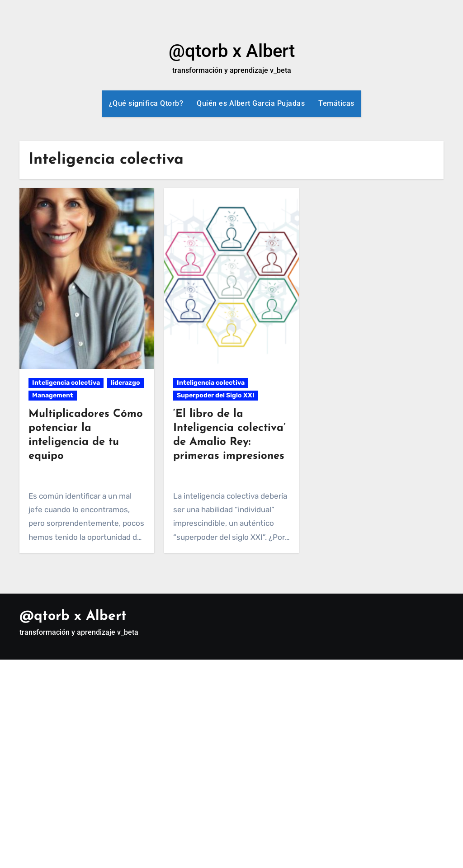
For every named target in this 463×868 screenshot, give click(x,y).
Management (53, 395)
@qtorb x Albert (232, 51)
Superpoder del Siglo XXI (216, 395)
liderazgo (125, 383)
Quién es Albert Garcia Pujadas (251, 103)
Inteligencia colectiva (66, 383)
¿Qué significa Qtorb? (146, 103)
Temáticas (336, 103)
